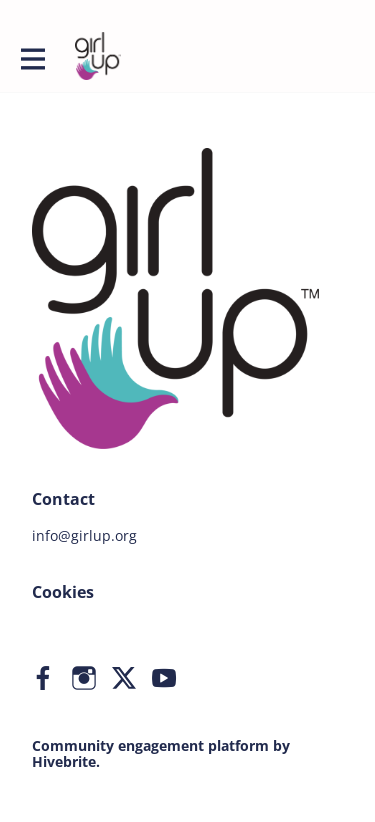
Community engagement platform (150, 745)
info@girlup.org (84, 535)
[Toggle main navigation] (32, 57)
